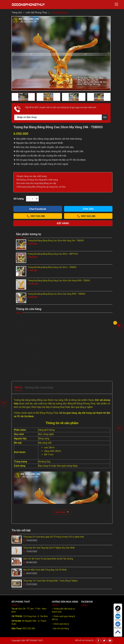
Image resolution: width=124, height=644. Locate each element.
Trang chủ (17, 13)
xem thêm (62, 512)
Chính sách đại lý (61, 624)
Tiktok (118, 609)
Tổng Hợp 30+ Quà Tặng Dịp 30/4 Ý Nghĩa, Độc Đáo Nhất (49, 548)
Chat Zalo (118, 617)
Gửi (105, 117)
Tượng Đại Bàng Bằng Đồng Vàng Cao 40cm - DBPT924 (53, 254)
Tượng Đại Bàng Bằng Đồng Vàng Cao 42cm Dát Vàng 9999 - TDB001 (59, 281)
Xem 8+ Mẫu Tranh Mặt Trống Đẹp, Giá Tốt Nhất (45, 570)
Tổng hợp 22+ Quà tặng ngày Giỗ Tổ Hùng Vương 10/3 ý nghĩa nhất (54, 537)
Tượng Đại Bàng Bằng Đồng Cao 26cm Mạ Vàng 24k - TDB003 (56, 241)
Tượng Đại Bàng (59, 13)
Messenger (118, 625)
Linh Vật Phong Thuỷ (36, 13)
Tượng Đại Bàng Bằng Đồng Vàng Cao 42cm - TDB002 (52, 267)
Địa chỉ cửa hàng (61, 628)
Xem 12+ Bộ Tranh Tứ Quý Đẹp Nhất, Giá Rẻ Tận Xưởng (48, 559)
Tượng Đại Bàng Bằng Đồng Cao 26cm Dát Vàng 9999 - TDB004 (56, 294)
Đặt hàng (63, 223)
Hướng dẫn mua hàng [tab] (39, 387)
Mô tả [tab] (18, 387)
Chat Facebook (38, 209)
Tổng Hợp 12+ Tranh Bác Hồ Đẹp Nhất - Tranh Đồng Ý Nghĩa (50, 581)
